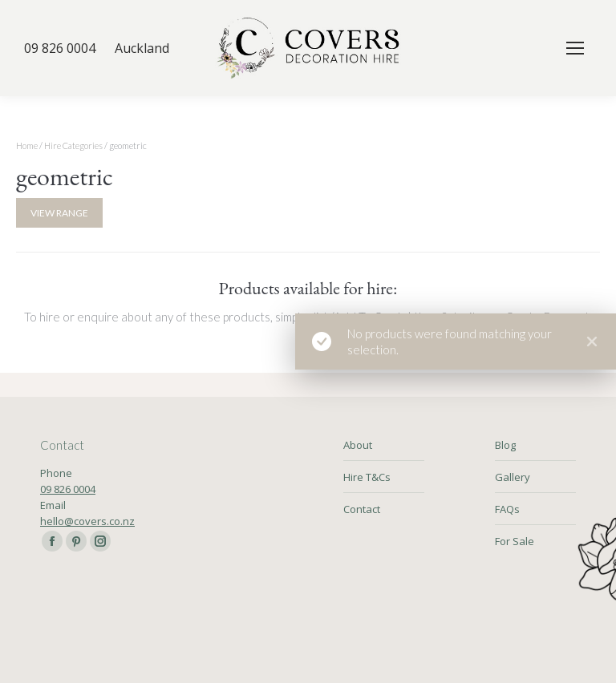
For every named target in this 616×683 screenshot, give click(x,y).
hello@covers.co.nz (87, 521)
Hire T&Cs (367, 477)
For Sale (515, 541)
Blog (505, 445)
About (358, 445)
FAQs (507, 509)
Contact (362, 509)
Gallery (513, 477)
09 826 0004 (68, 489)
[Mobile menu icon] (575, 48)
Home (27, 145)
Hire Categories (73, 145)
